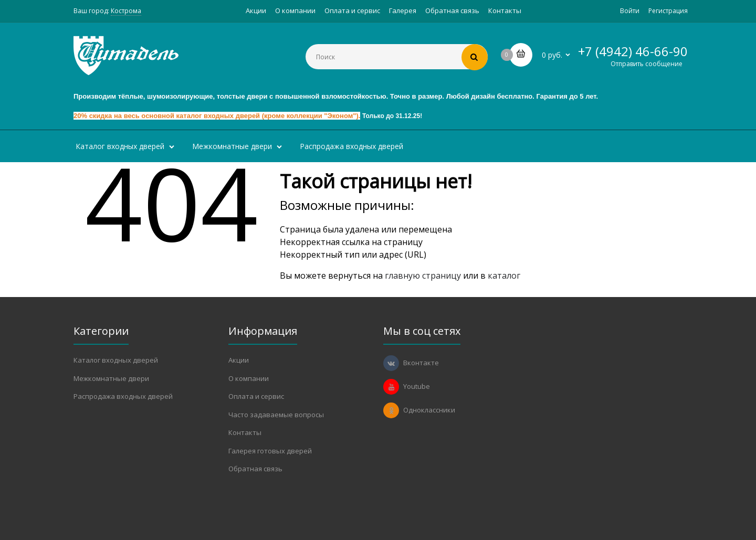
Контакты (505, 10)
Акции (256, 10)
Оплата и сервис (352, 10)
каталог (504, 276)
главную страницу (423, 276)
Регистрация (668, 11)
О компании (295, 10)
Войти (630, 11)
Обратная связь (452, 10)
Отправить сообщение (647, 64)
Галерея (403, 10)
